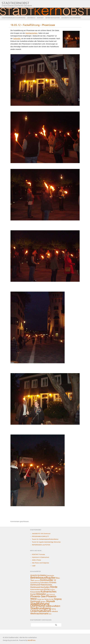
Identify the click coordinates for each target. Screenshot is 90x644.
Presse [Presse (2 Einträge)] (39, 599)
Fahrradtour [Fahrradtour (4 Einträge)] (45, 583)
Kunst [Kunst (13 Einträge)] (33, 594)
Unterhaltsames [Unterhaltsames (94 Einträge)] (41, 611)
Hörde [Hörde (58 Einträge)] (54, 587)
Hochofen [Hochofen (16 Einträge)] (45, 587)
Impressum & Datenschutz (40, 557)
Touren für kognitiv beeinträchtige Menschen (46, 542)
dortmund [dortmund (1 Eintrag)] (37, 580)
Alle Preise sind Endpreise (40, 563)
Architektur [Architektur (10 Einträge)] (42, 575)
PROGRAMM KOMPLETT (40, 536)
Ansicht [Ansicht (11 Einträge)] (34, 575)
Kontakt (40, 18)
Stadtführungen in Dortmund (14, 18)
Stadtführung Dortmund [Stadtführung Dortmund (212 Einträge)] (40, 605)
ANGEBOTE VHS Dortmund (71, 18)
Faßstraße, (17, 39)
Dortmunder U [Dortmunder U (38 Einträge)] (48, 580)
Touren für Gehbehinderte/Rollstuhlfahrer (45, 539)
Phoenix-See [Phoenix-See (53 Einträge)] (38, 596)
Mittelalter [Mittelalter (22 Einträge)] (41, 594)
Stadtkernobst (15, 3)
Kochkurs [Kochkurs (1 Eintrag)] (52, 590)
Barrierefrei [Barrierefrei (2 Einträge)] (51, 576)
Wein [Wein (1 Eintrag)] (50, 614)
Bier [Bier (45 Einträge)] (53, 578)
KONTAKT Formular (38, 554)
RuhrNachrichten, (32, 33)
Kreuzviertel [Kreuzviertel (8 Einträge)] (35, 592)
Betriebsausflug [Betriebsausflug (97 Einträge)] (41, 578)
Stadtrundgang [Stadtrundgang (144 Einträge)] (41, 608)
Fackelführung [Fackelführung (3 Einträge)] (35, 583)
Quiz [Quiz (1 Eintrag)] (43, 599)
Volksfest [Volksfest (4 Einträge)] (55, 611)
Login (34, 566)
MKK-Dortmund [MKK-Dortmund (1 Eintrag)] (51, 594)
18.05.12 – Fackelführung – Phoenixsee (33, 25)
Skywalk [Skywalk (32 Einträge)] (51, 601)
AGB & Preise (36, 560)
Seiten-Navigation (52, 18)
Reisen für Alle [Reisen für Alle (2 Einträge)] (49, 599)
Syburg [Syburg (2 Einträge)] (54, 609)
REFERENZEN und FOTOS (41, 545)
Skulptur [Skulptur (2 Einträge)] (43, 602)
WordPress (32, 640)
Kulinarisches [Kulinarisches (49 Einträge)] (48, 592)
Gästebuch (31, 18)
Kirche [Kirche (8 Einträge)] (47, 589)
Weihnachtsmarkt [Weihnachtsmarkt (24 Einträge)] (39, 613)
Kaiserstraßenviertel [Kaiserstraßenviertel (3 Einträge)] (37, 590)
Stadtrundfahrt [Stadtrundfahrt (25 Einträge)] (53, 606)
